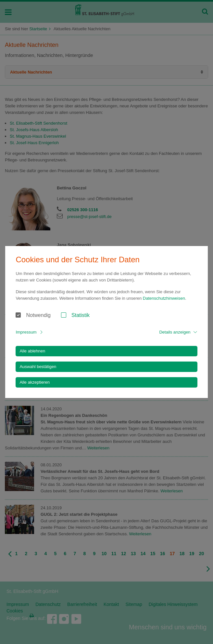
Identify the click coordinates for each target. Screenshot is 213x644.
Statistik (81, 315)
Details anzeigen (175, 332)
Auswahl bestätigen (38, 367)
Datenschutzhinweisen (164, 298)
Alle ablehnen (32, 351)
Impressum (26, 332)
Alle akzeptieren (35, 382)
